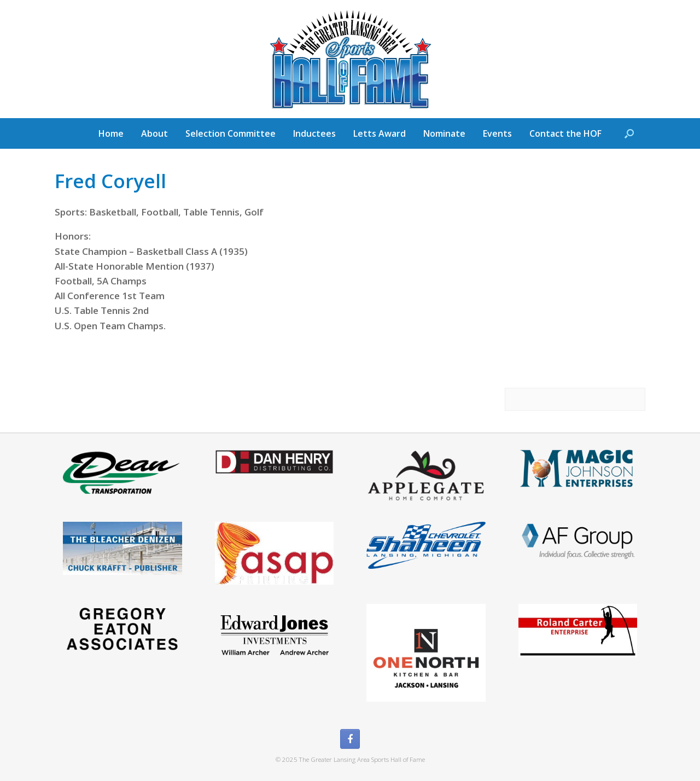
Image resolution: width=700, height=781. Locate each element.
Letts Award (380, 133)
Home (111, 133)
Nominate (444, 133)
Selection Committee (231, 133)
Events (497, 133)
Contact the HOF (565, 133)
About (154, 133)
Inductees (314, 133)
